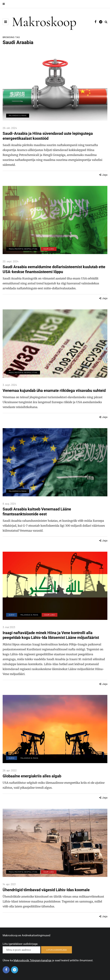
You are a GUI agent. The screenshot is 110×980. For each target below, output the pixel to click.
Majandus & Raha (18, 115)
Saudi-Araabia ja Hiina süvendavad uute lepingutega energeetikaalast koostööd (48, 136)
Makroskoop (44, 22)
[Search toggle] (106, 22)
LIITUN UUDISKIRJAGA (56, 950)
